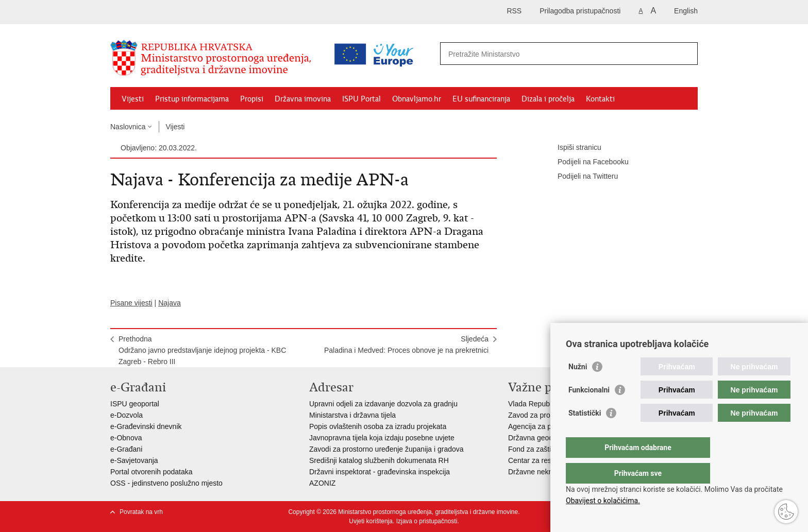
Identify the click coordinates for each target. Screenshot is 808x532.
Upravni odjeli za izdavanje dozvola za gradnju (383, 404)
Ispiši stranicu (572, 148)
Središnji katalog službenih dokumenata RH (379, 460)
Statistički (585, 434)
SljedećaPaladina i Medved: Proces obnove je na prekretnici (406, 345)
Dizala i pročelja (548, 99)
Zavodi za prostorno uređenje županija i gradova (386, 449)
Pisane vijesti (131, 303)
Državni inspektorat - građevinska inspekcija (380, 472)
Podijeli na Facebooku (586, 162)
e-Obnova (126, 438)
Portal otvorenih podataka (151, 472)
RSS (514, 11)
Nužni (578, 387)
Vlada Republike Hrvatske (550, 404)
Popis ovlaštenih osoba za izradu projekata (378, 426)
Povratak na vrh (141, 512)
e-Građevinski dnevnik (146, 426)
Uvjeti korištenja (371, 521)
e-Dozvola (127, 415)
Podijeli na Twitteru (580, 177)
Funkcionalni (589, 410)
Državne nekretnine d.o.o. (549, 472)
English (686, 11)
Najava (170, 303)
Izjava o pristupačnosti (427, 521)
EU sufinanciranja (481, 99)
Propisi (252, 99)
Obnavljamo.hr (417, 99)
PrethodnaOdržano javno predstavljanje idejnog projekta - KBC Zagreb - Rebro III (202, 350)
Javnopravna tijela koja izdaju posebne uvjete (382, 438)
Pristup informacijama (192, 99)
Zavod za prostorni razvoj (549, 415)
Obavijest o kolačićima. (603, 501)
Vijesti (133, 99)
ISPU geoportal (135, 404)
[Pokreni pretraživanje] (686, 54)
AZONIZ (322, 483)
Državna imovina (303, 99)
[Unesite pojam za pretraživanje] (524, 54)
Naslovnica (128, 127)
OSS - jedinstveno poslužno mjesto (166, 483)
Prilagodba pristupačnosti (580, 11)
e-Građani (126, 449)
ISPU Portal (361, 99)
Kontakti (600, 99)
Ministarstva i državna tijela (352, 415)
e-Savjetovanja (134, 460)
